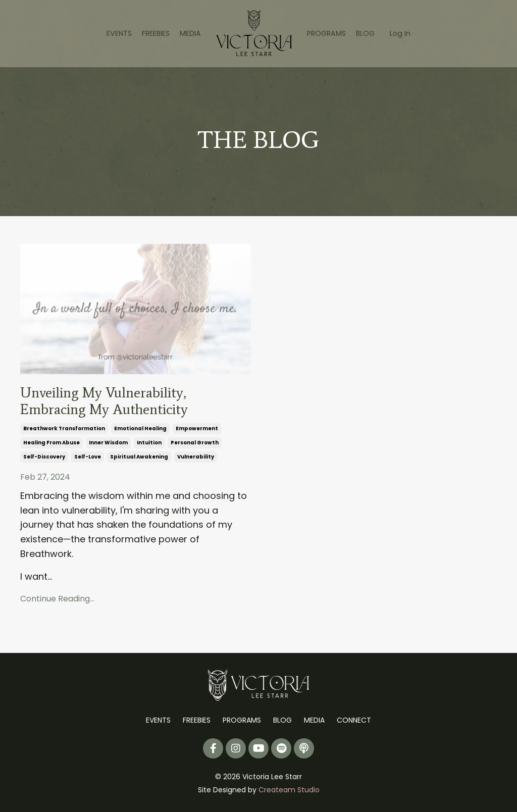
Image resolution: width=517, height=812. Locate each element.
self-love (88, 459)
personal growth (195, 445)
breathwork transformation (64, 431)
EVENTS (120, 33)
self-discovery (44, 459)
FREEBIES (156, 33)
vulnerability (196, 459)
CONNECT (354, 721)
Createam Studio (289, 791)
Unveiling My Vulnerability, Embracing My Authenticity (111, 402)
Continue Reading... (57, 601)
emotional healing (140, 431)
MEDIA (191, 33)
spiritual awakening (139, 459)
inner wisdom (108, 445)
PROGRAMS (326, 33)
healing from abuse (51, 445)
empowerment (197, 431)
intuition (149, 445)
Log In (399, 33)
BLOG (365, 33)
